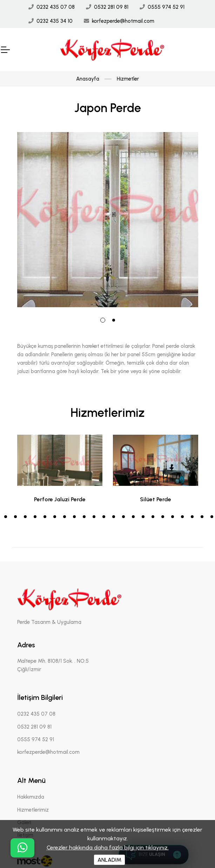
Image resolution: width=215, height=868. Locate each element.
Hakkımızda (31, 797)
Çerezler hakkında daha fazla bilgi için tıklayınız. (108, 848)
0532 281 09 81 (111, 7)
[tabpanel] (108, 220)
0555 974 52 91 (166, 7)
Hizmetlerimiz (33, 810)
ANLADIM (109, 860)
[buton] (22, 848)
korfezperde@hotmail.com (123, 21)
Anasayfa (88, 79)
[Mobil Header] (5, 50)
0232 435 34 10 (55, 21)
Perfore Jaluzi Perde (60, 499)
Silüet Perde (156, 499)
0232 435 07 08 (56, 7)
